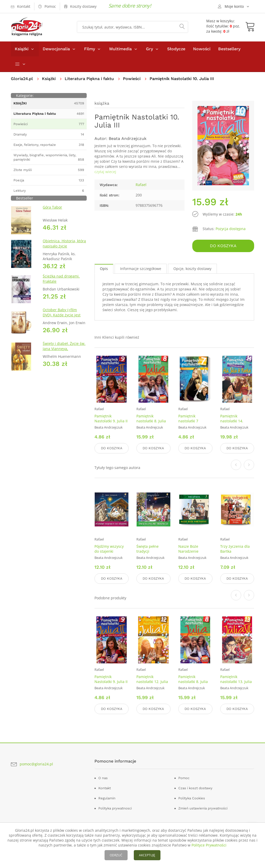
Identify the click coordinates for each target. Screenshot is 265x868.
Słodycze (176, 49)
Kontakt (105, 788)
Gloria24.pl (22, 79)
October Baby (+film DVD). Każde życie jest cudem (62, 315)
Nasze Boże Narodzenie (188, 549)
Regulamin (107, 798)
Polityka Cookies (192, 798)
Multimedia (120, 49)
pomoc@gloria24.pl (36, 764)
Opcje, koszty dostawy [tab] (192, 269)
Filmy (90, 49)
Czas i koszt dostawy (195, 788)
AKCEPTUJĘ (147, 855)
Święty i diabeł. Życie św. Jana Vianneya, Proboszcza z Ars (64, 349)
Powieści (132, 79)
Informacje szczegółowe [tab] (141, 269)
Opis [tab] (104, 269)
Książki (22, 49)
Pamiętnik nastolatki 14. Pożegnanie (232, 421)
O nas (103, 778)
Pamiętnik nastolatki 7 (188, 418)
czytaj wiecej (105, 172)
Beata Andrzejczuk (128, 138)
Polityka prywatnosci (115, 808)
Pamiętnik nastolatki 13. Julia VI (236, 682)
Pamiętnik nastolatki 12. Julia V (152, 682)
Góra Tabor (52, 207)
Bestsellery (229, 49)
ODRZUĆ (116, 855)
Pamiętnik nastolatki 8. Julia (151, 418)
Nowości (202, 49)
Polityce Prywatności (209, 845)
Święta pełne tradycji (148, 549)
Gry (149, 49)
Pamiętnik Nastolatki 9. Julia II (111, 418)
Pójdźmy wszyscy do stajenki (109, 549)
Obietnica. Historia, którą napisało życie (64, 243)
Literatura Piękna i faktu (89, 79)
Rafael (141, 185)
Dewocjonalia (56, 49)
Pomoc (184, 778)
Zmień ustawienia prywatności (203, 808)
